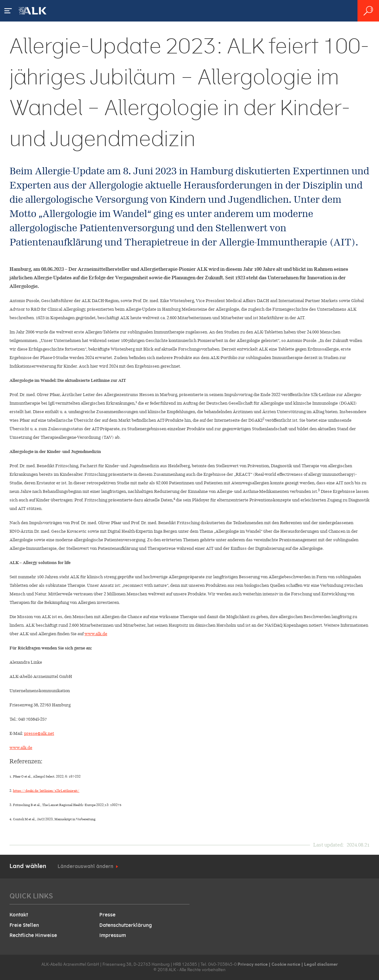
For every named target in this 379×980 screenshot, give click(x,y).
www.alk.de (96, 634)
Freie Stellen (24, 925)
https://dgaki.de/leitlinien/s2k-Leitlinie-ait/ (46, 791)
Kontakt (19, 915)
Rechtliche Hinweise (33, 935)
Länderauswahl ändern (85, 866)
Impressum (113, 935)
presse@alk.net (39, 733)
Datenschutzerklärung (126, 925)
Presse (107, 915)
